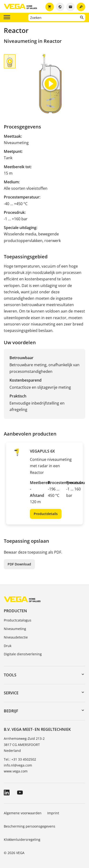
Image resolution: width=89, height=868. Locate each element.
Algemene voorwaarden (23, 813)
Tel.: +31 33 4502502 (20, 759)
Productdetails (46, 514)
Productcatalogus (18, 620)
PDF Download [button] (19, 564)
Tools (10, 675)
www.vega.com (16, 771)
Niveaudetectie (16, 637)
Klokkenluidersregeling (22, 839)
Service (11, 693)
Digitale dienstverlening (23, 654)
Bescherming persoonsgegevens (30, 826)
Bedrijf (11, 711)
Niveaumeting (15, 629)
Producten (15, 611)
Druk (8, 646)
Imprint (53, 813)
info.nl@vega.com (18, 765)
